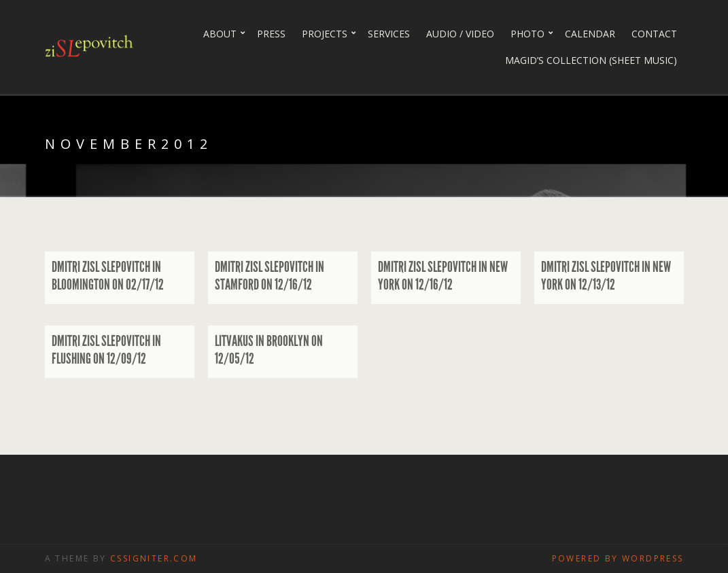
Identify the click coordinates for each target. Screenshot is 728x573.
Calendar (590, 34)
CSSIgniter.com (154, 558)
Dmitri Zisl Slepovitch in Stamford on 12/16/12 (270, 276)
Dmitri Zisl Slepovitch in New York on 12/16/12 (443, 276)
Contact (654, 34)
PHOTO (527, 34)
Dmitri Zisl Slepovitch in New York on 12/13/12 (606, 276)
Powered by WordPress (618, 558)
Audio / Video (460, 34)
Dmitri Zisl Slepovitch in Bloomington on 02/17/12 (108, 276)
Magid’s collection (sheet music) (591, 60)
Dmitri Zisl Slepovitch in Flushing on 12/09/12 (106, 350)
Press (271, 34)
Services (389, 34)
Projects (325, 34)
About (220, 34)
